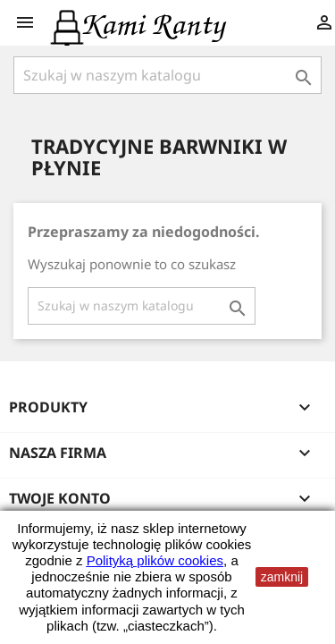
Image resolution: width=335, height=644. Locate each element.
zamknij (282, 577)
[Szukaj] (167, 75)
